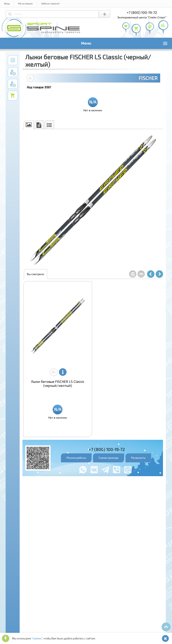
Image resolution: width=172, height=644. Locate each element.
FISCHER (148, 78)
